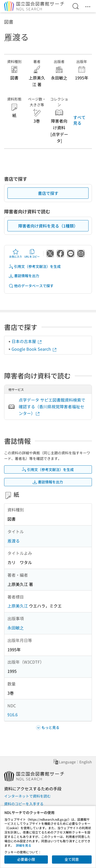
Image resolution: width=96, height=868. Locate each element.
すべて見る (79, 120)
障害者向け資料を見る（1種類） (48, 226)
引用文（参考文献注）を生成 (35, 266)
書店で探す (48, 193)
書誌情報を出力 (24, 276)
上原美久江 (18, 606)
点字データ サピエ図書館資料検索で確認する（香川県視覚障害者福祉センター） (52, 406)
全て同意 (72, 859)
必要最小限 (26, 859)
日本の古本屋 (27, 341)
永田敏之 (16, 628)
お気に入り (16, 254)
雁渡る (14, 541)
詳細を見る (24, 845)
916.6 (13, 715)
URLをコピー (32, 254)
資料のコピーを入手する (24, 804)
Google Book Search (34, 349)
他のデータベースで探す (31, 286)
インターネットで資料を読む (27, 796)
